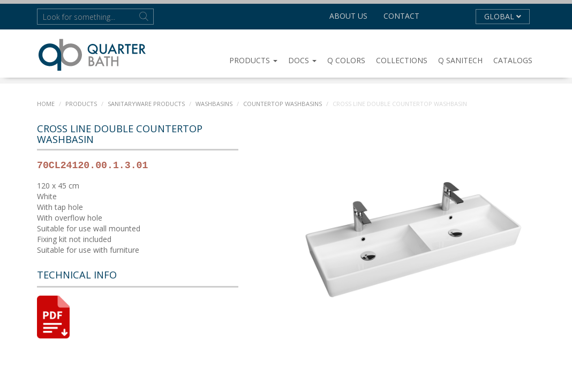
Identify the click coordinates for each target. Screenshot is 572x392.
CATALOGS (513, 60)
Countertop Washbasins (282, 104)
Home (46, 104)
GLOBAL (503, 16)
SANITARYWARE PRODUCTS (146, 104)
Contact (401, 16)
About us (348, 16)
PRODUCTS (253, 60)
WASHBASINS (214, 104)
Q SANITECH (460, 60)
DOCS (302, 60)
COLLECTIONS (402, 60)
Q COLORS (346, 60)
